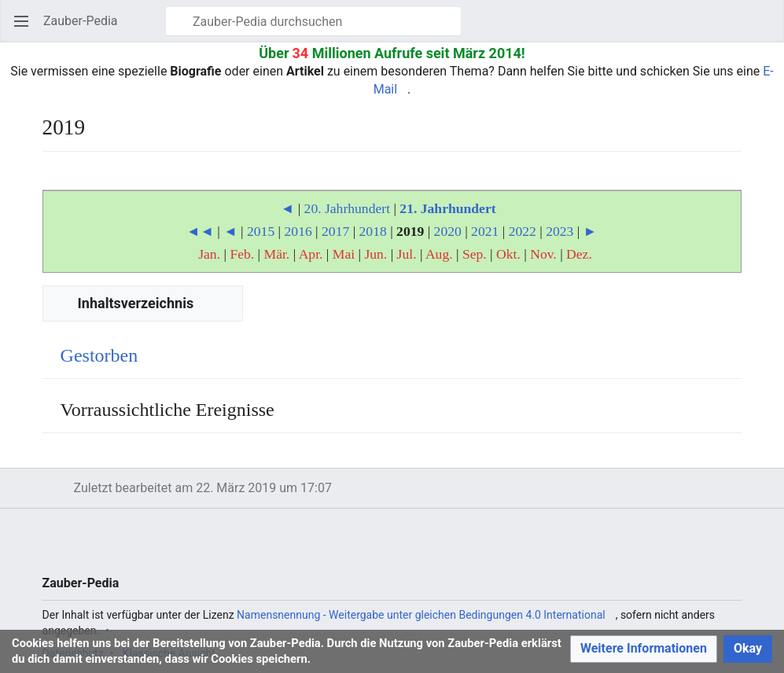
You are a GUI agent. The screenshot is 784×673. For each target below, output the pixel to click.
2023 (559, 231)
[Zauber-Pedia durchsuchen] (313, 21)
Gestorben (99, 355)
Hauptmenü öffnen (26, 29)
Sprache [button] (59, 178)
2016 (298, 231)
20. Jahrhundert (347, 208)
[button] (644, 649)
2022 (523, 231)
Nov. (543, 254)
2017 (335, 231)
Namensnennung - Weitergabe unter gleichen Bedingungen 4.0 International (421, 615)
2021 (485, 231)
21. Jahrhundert (447, 208)
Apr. (311, 254)
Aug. (439, 254)
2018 (373, 231)
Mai (344, 254)
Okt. (508, 254)
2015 (261, 231)
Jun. (375, 254)
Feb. (242, 254)
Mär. (277, 254)
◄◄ (200, 231)
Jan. (209, 254)
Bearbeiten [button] (735, 178)
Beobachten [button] (699, 178)
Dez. (579, 254)
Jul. (407, 254)
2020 (448, 231)
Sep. (475, 254)
